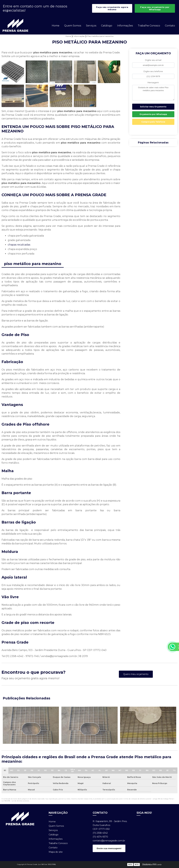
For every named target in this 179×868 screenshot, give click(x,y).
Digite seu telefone (153, 71)
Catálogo (107, 26)
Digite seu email (153, 60)
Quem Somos (73, 26)
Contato (170, 26)
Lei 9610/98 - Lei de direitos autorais (15, 801)
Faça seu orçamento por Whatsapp (155, 8)
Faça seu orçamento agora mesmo (112, 8)
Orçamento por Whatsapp (153, 114)
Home (56, 26)
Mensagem (153, 83)
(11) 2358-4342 (100, 833)
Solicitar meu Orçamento (153, 107)
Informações (125, 26)
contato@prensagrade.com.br (109, 841)
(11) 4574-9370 (100, 837)
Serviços (91, 26)
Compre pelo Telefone (153, 122)
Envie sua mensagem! (109, 848)
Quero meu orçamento (136, 674)
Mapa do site (56, 852)
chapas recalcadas (19, 245)
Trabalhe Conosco (149, 26)
